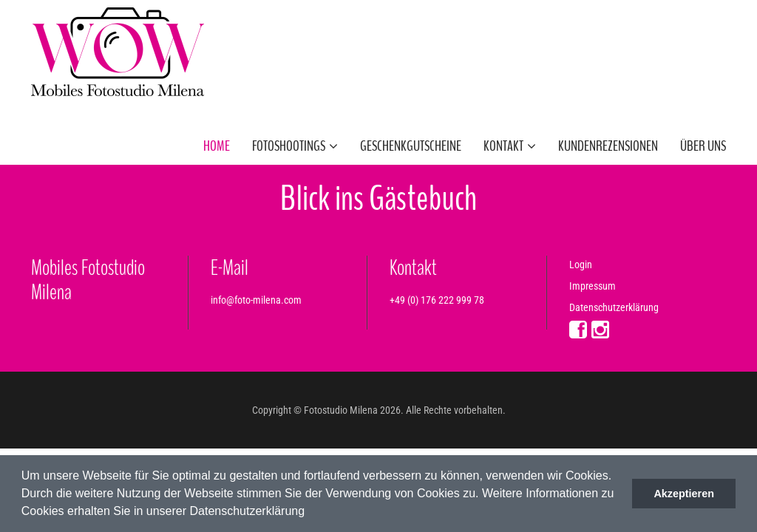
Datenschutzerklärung (614, 307)
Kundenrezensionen (608, 146)
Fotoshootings (295, 146)
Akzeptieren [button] (684, 494)
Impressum (593, 286)
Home (217, 146)
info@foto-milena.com (256, 300)
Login (581, 265)
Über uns (703, 146)
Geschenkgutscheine (411, 146)
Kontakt (510, 146)
